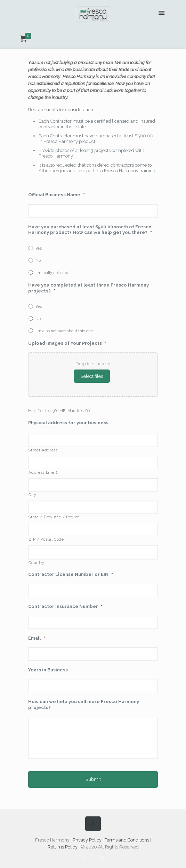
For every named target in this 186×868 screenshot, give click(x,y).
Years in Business (48, 670)
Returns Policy (63, 847)
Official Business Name (56, 195)
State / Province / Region (54, 517)
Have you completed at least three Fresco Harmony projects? (88, 288)
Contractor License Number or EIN (71, 574)
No (38, 260)
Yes (39, 248)
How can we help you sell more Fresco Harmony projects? (84, 705)
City (33, 495)
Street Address (43, 450)
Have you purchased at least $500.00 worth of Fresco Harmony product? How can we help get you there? (90, 230)
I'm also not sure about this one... (66, 331)
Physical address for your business (68, 423)
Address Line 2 (43, 472)
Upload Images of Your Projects (67, 343)
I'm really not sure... (53, 273)
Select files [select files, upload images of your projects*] (92, 376)
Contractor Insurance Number (65, 606)
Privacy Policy (87, 840)
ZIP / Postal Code (46, 539)
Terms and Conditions (127, 840)
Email (37, 638)
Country (37, 563)
